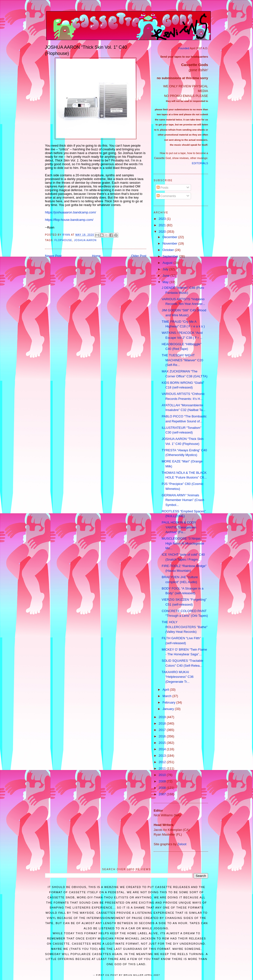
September (171, 256)
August (168, 263)
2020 (163, 232)
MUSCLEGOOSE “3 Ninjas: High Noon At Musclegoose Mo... (183, 543)
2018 (163, 723)
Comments (166, 196)
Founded (184, 48)
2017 (163, 730)
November (170, 243)
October (169, 250)
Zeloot (182, 844)
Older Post (139, 256)
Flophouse (63, 240)
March (168, 696)
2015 (163, 743)
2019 (163, 717)
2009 (163, 781)
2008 (163, 788)
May (166, 282)
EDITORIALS (200, 163)
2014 (163, 749)
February (169, 702)
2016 (163, 736)
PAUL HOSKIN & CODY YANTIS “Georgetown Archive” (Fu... (179, 527)
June (167, 276)
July (166, 269)
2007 (163, 794)
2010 (163, 775)
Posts (163, 188)
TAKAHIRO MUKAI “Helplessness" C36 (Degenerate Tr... (178, 677)
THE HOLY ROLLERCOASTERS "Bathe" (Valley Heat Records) (184, 627)
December (170, 237)
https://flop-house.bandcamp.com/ (69, 220)
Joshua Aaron (85, 240)
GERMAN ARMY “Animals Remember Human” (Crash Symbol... (183, 500)
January (169, 709)
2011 (163, 768)
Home (96, 256)
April (166, 690)
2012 (163, 762)
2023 (163, 219)
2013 (163, 756)
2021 (163, 225)
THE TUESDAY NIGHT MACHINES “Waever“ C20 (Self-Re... (182, 360)
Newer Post (53, 256)
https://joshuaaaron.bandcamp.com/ (71, 212)
